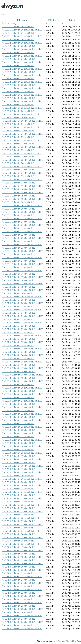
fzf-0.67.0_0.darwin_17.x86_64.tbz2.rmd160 (22, 277)
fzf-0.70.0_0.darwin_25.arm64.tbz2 (18, 541)
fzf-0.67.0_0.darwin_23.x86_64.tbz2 (19, 339)
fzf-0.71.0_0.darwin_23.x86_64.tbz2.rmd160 (22, 609)
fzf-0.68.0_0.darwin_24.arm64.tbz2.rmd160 (22, 440)
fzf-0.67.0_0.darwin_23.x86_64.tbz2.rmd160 (22, 342)
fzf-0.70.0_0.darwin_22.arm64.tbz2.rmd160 (22, 505)
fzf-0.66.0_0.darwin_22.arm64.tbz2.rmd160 (22, 140)
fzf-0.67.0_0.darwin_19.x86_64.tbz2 (19, 287)
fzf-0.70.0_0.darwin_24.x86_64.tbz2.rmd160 (22, 537)
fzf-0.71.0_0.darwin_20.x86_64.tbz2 (19, 567)
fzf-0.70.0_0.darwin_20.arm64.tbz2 (18, 476)
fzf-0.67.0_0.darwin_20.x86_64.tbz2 (19, 300)
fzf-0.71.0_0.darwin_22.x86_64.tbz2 (19, 593)
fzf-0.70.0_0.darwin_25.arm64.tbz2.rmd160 (22, 544)
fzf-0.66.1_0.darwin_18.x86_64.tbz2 (19, 189)
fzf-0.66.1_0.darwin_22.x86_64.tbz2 (19, 235)
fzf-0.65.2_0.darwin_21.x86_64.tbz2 (19, 59)
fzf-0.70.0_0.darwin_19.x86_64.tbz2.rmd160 (22, 472)
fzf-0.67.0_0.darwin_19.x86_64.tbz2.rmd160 (22, 290)
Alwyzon (62, 641)
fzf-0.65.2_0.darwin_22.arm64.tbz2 (18, 66)
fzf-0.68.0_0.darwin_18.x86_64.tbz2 (19, 371)
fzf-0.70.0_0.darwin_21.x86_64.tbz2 (19, 495)
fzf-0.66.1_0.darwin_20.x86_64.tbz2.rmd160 (22, 212)
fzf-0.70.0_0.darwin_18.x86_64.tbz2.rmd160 (22, 466)
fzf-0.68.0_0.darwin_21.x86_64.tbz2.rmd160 (22, 407)
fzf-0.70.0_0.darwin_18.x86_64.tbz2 (19, 463)
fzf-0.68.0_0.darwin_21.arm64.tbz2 (18, 398)
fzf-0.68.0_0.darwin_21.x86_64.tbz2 (19, 404)
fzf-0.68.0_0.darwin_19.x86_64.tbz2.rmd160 (22, 381)
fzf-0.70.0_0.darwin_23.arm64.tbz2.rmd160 (22, 518)
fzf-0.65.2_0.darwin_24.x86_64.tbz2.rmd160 (22, 101)
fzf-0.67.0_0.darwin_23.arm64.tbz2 (18, 332)
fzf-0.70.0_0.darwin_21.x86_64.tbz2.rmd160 (22, 498)
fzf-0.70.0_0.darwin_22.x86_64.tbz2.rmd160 (22, 511)
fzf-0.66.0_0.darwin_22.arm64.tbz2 (18, 137)
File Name (22, 20)
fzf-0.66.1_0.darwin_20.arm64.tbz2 (18, 202)
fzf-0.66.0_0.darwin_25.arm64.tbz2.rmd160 (22, 179)
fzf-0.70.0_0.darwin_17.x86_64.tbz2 (19, 456)
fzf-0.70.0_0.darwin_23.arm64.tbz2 (18, 515)
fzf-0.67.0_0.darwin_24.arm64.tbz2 (18, 345)
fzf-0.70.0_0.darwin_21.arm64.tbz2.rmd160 (22, 492)
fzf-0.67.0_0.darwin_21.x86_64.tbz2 (19, 313)
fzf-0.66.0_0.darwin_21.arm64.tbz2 (18, 124)
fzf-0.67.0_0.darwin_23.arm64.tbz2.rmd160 (22, 336)
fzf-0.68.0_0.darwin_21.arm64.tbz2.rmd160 (22, 401)
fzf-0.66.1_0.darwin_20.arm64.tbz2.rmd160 (22, 206)
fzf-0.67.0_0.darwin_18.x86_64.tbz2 (19, 280)
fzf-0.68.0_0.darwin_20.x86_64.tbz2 (19, 391)
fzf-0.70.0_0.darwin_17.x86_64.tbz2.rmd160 (22, 459)
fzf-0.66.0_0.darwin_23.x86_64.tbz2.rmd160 (22, 160)
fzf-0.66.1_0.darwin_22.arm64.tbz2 (18, 228)
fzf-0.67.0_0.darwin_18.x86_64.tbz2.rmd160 (22, 284)
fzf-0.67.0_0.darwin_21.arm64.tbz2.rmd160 (22, 310)
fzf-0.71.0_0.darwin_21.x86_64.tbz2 (19, 580)
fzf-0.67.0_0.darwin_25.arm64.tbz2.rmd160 (22, 362)
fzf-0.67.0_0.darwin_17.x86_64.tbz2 (19, 274)
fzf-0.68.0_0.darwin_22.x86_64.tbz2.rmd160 (22, 420)
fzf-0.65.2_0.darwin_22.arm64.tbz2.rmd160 (22, 69)
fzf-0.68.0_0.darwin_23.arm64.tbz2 (18, 424)
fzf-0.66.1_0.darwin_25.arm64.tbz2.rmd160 (22, 271)
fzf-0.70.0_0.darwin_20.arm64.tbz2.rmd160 (22, 479)
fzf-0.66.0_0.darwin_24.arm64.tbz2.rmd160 (22, 166)
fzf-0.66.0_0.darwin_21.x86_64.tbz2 (19, 131)
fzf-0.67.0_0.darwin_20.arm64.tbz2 (18, 293)
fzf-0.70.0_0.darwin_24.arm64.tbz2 (18, 528)
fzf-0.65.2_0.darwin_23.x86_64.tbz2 (19, 85)
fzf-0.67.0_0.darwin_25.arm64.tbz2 (18, 358)
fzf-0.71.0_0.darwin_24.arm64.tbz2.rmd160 (22, 616)
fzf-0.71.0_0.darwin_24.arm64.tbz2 (18, 612)
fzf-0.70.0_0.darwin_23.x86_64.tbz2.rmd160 (22, 524)
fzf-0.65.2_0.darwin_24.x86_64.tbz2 (19, 98)
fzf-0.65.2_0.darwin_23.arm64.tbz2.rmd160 (22, 82)
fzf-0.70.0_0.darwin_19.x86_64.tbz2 (19, 469)
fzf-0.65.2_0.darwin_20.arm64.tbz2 (18, 40)
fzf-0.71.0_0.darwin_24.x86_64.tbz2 (19, 619)
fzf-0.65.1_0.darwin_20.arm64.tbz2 (18, 27)
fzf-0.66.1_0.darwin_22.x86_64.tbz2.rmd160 (22, 238)
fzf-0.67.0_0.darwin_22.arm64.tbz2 (18, 319)
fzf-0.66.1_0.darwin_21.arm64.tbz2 (18, 215)
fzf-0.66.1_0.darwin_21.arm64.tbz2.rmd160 (22, 219)
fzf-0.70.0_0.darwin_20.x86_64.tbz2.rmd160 (22, 485)
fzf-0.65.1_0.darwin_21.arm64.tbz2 (18, 33)
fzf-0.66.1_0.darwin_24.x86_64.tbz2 (19, 261)
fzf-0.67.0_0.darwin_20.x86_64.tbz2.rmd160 (22, 303)
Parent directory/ (9, 23)
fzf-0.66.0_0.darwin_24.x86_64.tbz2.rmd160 (22, 173)
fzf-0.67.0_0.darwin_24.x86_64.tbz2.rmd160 (22, 355)
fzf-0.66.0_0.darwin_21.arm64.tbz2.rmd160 (22, 127)
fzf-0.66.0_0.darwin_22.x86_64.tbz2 (19, 144)
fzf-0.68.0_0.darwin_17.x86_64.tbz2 (19, 365)
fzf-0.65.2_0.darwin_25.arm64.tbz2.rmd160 (22, 108)
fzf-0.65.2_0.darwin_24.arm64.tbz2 (18, 92)
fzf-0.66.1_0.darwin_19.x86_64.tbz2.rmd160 (22, 199)
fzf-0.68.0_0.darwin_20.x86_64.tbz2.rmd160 (22, 394)
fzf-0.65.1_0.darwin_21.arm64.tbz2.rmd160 (22, 36)
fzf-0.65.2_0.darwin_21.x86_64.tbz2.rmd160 (22, 62)
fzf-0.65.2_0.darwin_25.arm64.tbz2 (18, 105)
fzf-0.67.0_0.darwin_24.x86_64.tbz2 (19, 352)
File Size (52, 20)
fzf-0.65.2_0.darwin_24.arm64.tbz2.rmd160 (22, 95)
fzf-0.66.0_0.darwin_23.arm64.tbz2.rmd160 (22, 153)
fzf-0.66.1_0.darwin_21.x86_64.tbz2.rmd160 (22, 225)
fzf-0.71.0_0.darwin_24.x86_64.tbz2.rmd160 (22, 622)
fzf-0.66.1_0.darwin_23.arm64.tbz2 (18, 241)
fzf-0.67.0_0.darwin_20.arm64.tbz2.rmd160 (22, 297)
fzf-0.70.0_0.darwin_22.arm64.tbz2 (18, 502)
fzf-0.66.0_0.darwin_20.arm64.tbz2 (18, 111)
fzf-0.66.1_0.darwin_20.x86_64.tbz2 (19, 209)
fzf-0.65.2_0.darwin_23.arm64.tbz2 (18, 79)
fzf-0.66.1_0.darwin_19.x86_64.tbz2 (19, 196)
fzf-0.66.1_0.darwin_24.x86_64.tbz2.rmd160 (22, 264)
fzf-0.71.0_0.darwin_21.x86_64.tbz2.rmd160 (22, 583)
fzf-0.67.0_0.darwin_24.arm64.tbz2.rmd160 (22, 349)
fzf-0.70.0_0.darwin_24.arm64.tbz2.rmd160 (22, 531)
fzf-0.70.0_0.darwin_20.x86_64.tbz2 (19, 482)
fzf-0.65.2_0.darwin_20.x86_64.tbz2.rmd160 (22, 49)
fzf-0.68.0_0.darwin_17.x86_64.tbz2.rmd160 (22, 368)
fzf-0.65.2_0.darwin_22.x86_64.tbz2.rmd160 (22, 75)
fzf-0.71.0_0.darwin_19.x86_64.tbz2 (19, 560)
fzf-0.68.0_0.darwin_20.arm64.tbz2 (18, 385)
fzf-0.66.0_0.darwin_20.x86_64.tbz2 (19, 118)
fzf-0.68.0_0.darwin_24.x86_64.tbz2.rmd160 (22, 446)
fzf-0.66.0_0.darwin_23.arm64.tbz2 (18, 150)
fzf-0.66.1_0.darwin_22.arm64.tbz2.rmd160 (22, 232)
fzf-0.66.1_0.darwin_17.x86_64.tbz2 (19, 183)
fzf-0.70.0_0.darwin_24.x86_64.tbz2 (19, 534)
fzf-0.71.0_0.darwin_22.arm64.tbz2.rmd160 (22, 590)
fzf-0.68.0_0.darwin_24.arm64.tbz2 (18, 437)
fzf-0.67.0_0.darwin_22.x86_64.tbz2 (19, 326)
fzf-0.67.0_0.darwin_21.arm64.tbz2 (18, 306)
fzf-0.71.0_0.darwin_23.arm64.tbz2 (18, 599)
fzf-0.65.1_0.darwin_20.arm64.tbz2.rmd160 (22, 30)
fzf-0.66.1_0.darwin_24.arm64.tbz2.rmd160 (22, 258)
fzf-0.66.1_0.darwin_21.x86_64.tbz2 (19, 222)
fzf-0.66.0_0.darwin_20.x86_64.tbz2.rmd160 (22, 121)
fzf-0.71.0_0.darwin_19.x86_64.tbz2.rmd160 (22, 564)
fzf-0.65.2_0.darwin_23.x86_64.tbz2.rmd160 (22, 88)
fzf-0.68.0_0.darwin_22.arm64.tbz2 (18, 411)
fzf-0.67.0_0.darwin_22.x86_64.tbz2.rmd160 (22, 329)
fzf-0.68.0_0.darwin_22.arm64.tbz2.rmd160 (22, 414)
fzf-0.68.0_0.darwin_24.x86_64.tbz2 (19, 443)
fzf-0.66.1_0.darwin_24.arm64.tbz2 (18, 254)
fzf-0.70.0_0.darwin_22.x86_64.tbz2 (19, 508)
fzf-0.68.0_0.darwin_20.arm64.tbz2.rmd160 (22, 388)
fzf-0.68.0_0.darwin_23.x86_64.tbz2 (19, 430)
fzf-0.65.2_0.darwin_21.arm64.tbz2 (18, 53)
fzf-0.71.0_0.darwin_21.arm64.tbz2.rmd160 (22, 577)
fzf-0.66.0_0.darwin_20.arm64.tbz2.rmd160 (22, 114)
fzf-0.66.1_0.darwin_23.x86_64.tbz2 (19, 248)
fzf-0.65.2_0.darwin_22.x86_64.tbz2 (19, 72)
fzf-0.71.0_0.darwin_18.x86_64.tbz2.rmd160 (22, 557)
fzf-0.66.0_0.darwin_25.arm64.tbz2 (18, 176)
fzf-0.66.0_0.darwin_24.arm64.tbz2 (18, 163)
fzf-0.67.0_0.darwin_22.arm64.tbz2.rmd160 (22, 323)
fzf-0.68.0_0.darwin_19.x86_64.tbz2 (19, 378)
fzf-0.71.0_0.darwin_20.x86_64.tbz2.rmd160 (22, 570)
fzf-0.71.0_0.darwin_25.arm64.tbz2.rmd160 (22, 629)
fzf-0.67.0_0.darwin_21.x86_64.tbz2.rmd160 (22, 316)
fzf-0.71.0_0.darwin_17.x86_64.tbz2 (19, 547)
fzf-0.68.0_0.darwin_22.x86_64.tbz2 (19, 417)
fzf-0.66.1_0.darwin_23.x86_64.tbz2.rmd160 (22, 251)
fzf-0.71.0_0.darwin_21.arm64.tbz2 (18, 573)
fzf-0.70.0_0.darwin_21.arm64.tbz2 (18, 489)
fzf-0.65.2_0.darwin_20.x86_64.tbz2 (19, 46)
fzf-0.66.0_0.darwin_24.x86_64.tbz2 (19, 170)
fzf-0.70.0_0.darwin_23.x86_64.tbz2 (19, 521)
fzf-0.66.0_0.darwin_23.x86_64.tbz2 (19, 157)
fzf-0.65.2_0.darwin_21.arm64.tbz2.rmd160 (22, 56)
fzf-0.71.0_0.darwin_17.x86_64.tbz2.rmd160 (22, 550)
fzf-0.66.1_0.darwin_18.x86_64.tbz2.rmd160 (22, 192)
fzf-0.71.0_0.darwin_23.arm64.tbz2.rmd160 (22, 603)
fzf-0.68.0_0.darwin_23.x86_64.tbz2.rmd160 (22, 433)
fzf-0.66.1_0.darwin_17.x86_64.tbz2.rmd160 (22, 186)
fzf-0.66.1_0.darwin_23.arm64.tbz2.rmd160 (22, 245)
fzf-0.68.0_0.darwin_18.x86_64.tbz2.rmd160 (22, 375)
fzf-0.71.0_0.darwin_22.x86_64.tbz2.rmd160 (22, 596)
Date (71, 20)
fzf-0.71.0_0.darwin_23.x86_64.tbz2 (19, 606)
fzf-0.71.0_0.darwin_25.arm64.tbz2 (18, 625)
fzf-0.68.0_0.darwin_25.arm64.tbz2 (18, 450)
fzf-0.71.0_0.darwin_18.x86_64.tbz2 (19, 554)
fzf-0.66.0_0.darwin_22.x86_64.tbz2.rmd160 (22, 147)
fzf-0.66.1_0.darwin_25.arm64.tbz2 (18, 267)
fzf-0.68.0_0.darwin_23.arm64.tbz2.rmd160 (22, 427)
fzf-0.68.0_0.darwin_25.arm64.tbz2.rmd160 (22, 453)
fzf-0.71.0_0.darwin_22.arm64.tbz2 (18, 586)
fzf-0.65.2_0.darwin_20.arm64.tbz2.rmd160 (22, 43)
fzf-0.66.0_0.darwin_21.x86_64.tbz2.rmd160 (22, 134)
